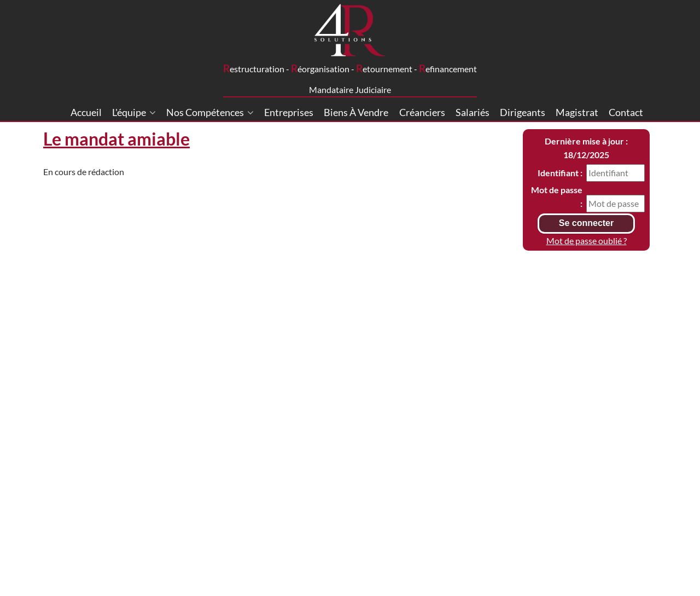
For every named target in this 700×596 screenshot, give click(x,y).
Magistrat (577, 112)
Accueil (86, 112)
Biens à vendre (356, 112)
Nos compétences (210, 112)
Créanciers (422, 112)
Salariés (472, 112)
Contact (626, 112)
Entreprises (289, 112)
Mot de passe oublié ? (587, 241)
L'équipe (134, 112)
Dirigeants (523, 112)
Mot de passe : (557, 197)
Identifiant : (560, 173)
